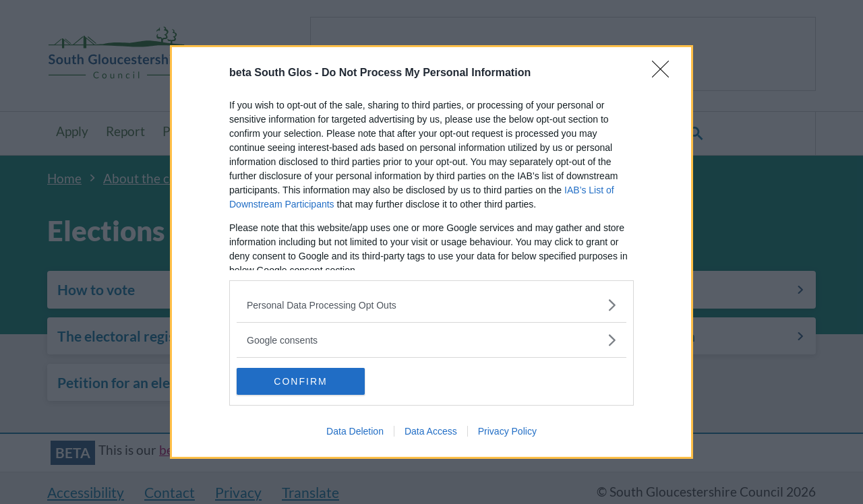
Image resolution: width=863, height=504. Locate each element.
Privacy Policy (507, 431)
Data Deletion (355, 431)
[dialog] (431, 252)
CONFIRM (300, 381)
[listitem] (431, 305)
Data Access (431, 431)
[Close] (665, 73)
